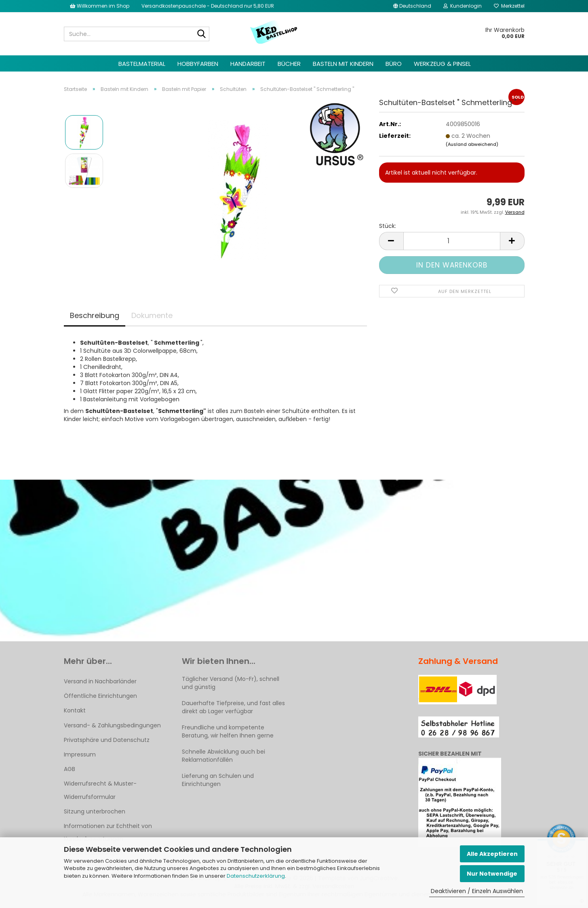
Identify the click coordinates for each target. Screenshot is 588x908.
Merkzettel (509, 6)
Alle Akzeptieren (492, 854)
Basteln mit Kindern (343, 64)
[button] (412, 6)
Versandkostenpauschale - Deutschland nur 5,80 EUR (208, 6)
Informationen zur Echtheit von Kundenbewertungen (108, 832)
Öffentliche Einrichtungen (100, 696)
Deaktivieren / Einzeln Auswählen (477, 891)
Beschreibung (95, 315)
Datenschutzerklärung (256, 876)
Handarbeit (248, 64)
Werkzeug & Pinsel (442, 64)
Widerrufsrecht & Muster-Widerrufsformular (100, 790)
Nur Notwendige (492, 874)
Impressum (80, 754)
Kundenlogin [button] (463, 6)
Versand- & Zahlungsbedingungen (112, 725)
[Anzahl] (452, 241)
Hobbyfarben (198, 64)
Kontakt (75, 710)
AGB (70, 769)
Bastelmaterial (142, 64)
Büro (394, 64)
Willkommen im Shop (100, 6)
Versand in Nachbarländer (100, 681)
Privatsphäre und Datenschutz (107, 740)
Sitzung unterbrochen (95, 811)
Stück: (388, 226)
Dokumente (152, 315)
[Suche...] (202, 34)
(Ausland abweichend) (472, 144)
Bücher (289, 64)
